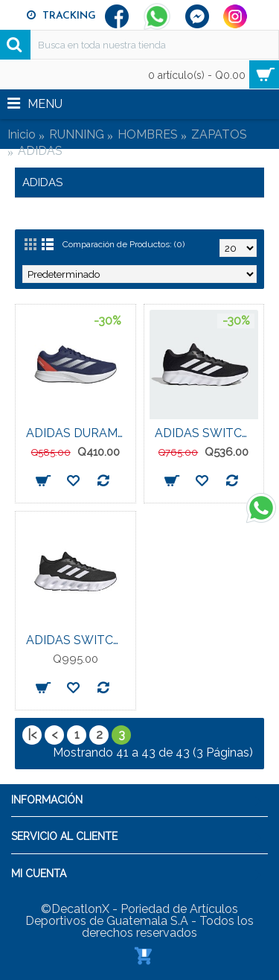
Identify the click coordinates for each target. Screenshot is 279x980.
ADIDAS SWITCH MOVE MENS (207, 433)
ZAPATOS (219, 134)
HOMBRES (148, 134)
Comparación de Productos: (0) (124, 244)
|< (32, 735)
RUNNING (77, 134)
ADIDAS (40, 151)
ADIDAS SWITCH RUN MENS (78, 640)
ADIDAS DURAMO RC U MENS (78, 433)
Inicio (22, 134)
